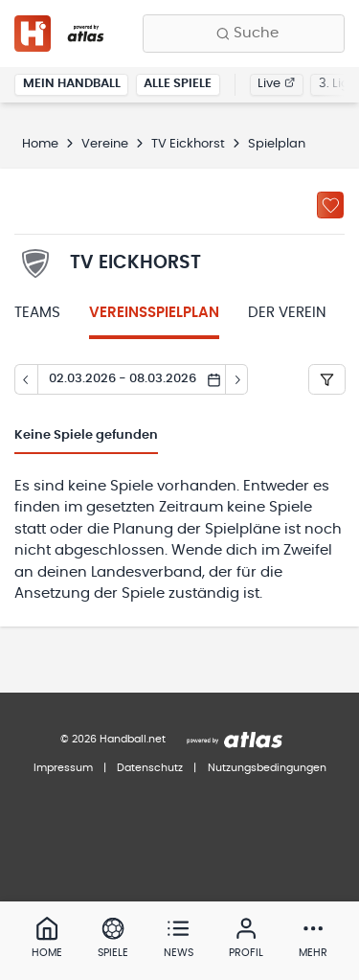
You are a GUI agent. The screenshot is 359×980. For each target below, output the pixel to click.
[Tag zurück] (26, 379)
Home (40, 144)
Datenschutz (150, 768)
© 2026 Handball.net (113, 739)
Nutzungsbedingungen (267, 768)
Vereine (105, 144)
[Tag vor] (237, 379)
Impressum (63, 768)
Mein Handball (72, 84)
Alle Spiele (178, 84)
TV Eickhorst (188, 144)
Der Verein (287, 313)
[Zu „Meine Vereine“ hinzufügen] (330, 205)
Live (276, 84)
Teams (37, 313)
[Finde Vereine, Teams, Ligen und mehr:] (244, 34)
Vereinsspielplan (154, 313)
